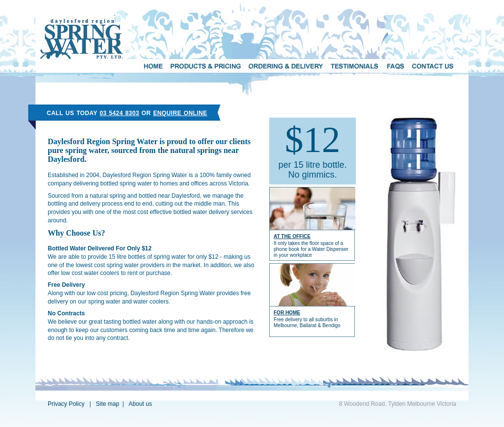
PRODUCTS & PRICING (205, 66)
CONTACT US (433, 66)
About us (140, 404)
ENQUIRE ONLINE (180, 113)
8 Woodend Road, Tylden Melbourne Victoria (398, 404)
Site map (108, 404)
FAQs (395, 66)
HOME (153, 66)
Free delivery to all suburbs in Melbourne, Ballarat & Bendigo (307, 322)
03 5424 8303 (120, 113)
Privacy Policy (66, 404)
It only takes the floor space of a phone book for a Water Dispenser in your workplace (311, 249)
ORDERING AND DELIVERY (286, 66)
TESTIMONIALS (355, 66)
